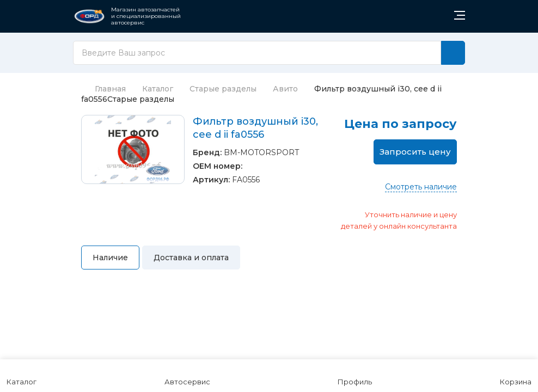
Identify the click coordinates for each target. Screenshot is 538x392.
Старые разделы (223, 89)
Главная (103, 89)
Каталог (158, 89)
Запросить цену (415, 152)
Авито (285, 89)
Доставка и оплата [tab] (191, 258)
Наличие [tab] (110, 258)
